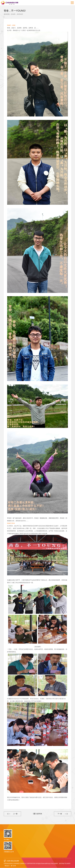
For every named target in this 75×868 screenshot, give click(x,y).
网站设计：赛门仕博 (10, 866)
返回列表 (39, 814)
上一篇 (13, 814)
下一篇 (62, 814)
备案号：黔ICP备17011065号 (62, 864)
